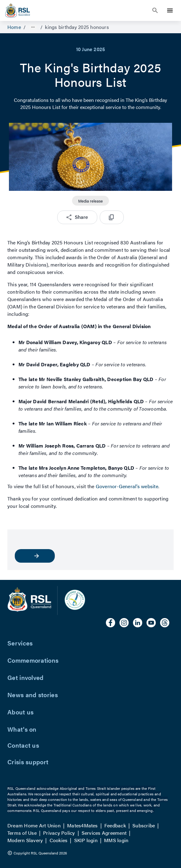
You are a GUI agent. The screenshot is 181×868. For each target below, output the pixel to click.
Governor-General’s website (127, 486)
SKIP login (86, 840)
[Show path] (33, 27)
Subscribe (144, 825)
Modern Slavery (25, 840)
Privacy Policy (59, 833)
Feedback (115, 825)
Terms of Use (22, 833)
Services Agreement (104, 833)
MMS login (116, 840)
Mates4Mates (82, 825)
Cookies (59, 840)
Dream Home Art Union (34, 825)
